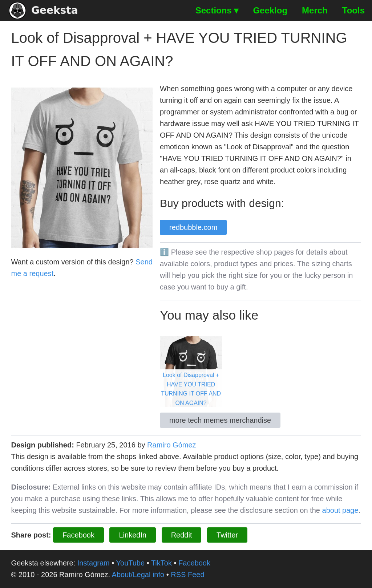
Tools (353, 10)
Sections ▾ (217, 10)
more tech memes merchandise (220, 420)
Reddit (182, 535)
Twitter (227, 535)
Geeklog (270, 10)
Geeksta (43, 11)
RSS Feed (187, 575)
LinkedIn (133, 535)
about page (340, 510)
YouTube (131, 563)
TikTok (161, 563)
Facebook (78, 535)
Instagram (94, 563)
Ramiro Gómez (171, 445)
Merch (315, 10)
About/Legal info (138, 575)
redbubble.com (193, 227)
